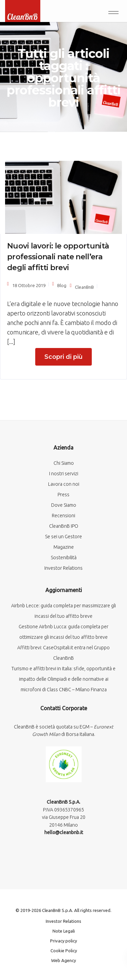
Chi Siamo (64, 463)
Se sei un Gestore (63, 537)
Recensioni (63, 516)
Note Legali (64, 931)
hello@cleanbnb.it (64, 832)
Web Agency (63, 960)
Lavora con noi (64, 484)
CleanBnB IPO (64, 526)
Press (63, 495)
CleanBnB (84, 287)
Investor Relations (63, 568)
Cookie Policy (64, 951)
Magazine (64, 547)
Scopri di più (63, 357)
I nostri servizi (64, 474)
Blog (62, 285)
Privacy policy (63, 941)
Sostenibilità (64, 558)
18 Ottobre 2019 (29, 285)
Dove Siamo (64, 505)
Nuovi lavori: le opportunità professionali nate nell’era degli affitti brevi (58, 257)
